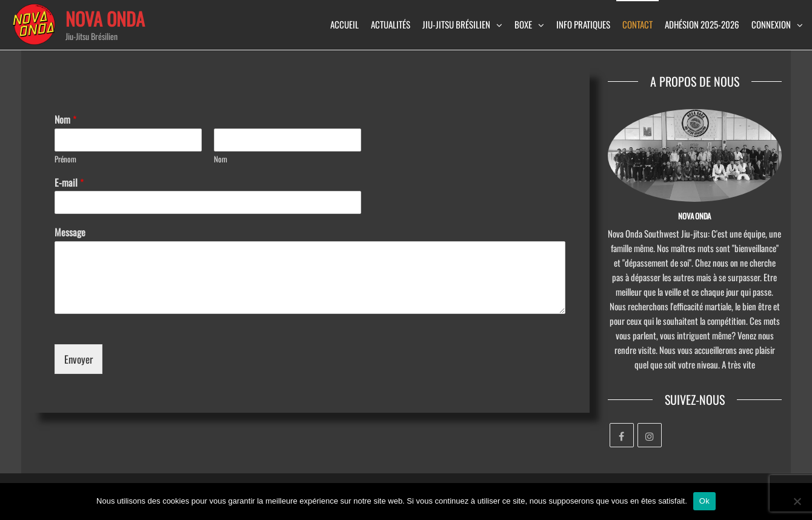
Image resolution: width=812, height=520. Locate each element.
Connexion (771, 24)
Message (70, 232)
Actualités (391, 24)
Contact (637, 24)
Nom (65, 120)
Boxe (523, 24)
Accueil (344, 24)
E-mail (69, 183)
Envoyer (78, 359)
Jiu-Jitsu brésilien (456, 24)
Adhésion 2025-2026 (702, 24)
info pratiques (583, 24)
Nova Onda (105, 18)
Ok (704, 501)
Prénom (65, 159)
